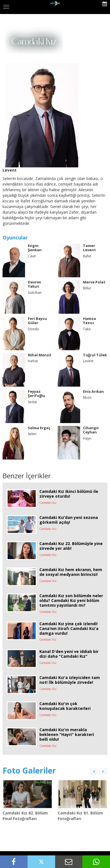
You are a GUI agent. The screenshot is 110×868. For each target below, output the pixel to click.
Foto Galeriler (29, 770)
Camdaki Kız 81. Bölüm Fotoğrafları (80, 816)
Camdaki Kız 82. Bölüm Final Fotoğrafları (25, 816)
